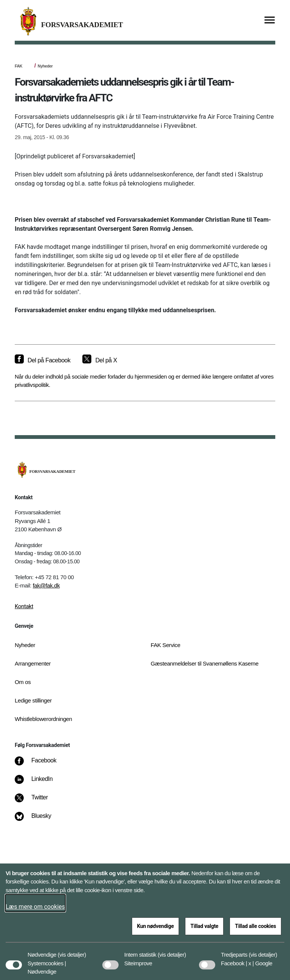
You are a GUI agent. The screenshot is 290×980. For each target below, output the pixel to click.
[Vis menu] (270, 21)
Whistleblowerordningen (43, 719)
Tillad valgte (204, 926)
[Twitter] (37, 801)
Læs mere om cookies (35, 907)
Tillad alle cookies (255, 926)
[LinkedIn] (39, 783)
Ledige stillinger (33, 700)
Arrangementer (33, 663)
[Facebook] (41, 764)
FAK (19, 66)
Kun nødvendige (156, 926)
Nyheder (45, 66)
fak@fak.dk (46, 585)
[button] (72, 951)
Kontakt (24, 606)
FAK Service (165, 645)
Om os (23, 682)
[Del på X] (99, 360)
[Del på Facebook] (42, 360)
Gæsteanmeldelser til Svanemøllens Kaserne (205, 663)
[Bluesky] (38, 820)
